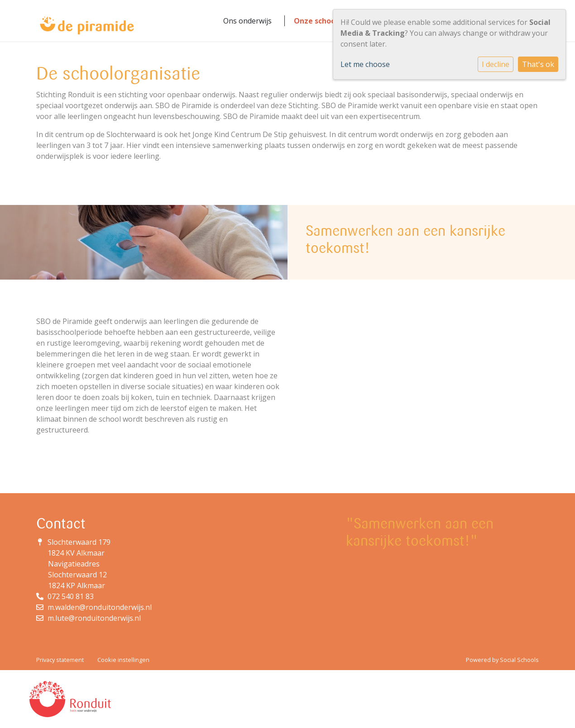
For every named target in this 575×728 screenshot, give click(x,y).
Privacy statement (60, 660)
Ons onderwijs (247, 21)
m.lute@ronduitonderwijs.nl (94, 618)
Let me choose (365, 64)
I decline (496, 64)
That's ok (538, 64)
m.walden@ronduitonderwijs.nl (100, 607)
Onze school (316, 21)
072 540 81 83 (71, 596)
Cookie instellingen (123, 660)
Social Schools (519, 660)
